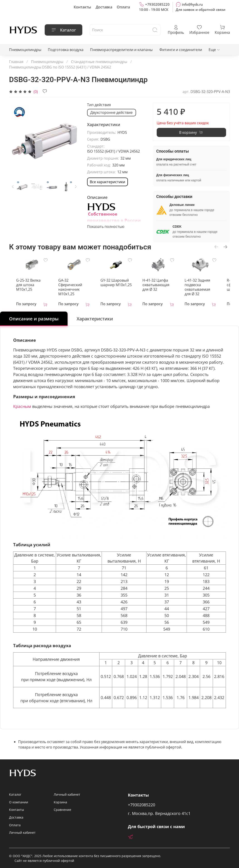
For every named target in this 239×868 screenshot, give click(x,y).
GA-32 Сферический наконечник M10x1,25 (70, 288)
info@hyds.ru (189, 4)
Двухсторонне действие (111, 112)
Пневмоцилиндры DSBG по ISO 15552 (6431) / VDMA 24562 (60, 67)
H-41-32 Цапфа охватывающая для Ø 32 (164, 286)
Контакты (82, 7)
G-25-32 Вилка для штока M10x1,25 (28, 284)
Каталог (63, 30)
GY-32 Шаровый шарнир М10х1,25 (118, 284)
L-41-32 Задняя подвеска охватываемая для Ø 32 (208, 288)
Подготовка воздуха (66, 50)
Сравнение (62, 810)
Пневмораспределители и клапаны (121, 50)
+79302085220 (154, 4)
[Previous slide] (13, 187)
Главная (16, 62)
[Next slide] (76, 187)
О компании (19, 802)
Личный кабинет (22, 833)
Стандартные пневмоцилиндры (99, 62)
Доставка (104, 7)
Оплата (123, 7)
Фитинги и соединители (181, 50)
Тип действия (99, 105)
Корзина (60, 802)
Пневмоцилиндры (25, 50)
